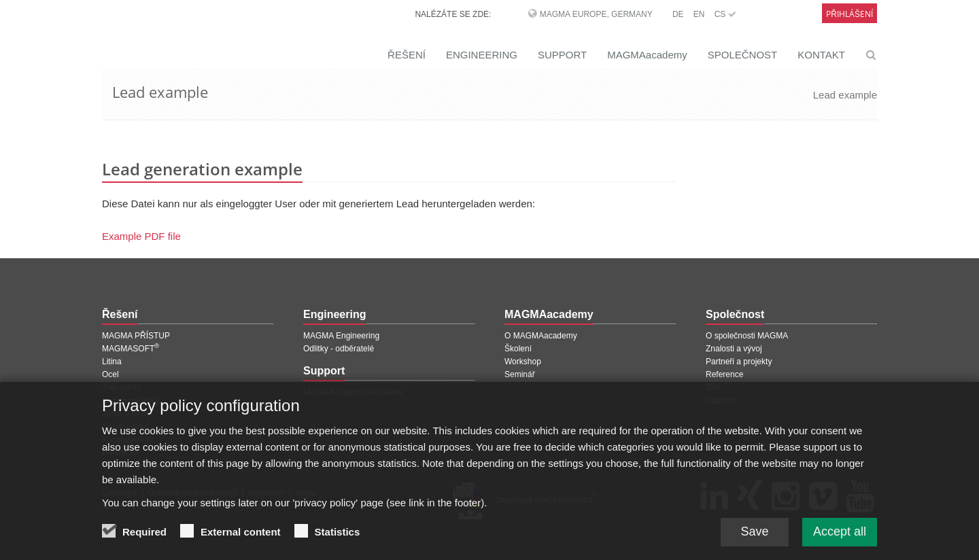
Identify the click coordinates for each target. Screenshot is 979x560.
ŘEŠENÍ (407, 55)
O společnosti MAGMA (747, 336)
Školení (518, 349)
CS (725, 14)
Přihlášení (849, 14)
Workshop (523, 362)
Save (754, 539)
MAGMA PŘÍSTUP (136, 336)
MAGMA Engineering (341, 336)
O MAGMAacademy (541, 336)
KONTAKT (821, 55)
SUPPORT (562, 55)
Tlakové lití (121, 387)
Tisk (713, 387)
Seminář (520, 374)
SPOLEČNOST (743, 55)
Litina (112, 362)
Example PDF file (141, 236)
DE (678, 14)
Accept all (840, 539)
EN (699, 14)
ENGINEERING (482, 55)
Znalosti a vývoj (734, 349)
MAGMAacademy (647, 55)
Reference (724, 374)
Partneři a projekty (739, 362)
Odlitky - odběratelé (339, 349)
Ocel (110, 374)
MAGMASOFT (131, 349)
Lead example (845, 95)
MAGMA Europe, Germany (596, 14)
